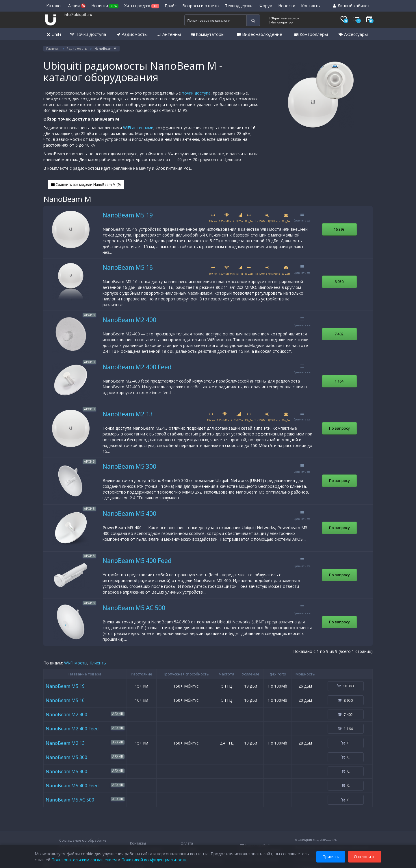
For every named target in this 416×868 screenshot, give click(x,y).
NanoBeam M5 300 (129, 466)
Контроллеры (311, 34)
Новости (287, 6)
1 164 (339, 381)
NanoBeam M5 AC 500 (134, 608)
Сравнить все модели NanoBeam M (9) (86, 185)
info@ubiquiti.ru (78, 14)
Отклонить (365, 856)
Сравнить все (302, 217)
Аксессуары (353, 34)
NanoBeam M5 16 (128, 267)
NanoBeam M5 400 (129, 514)
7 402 (339, 334)
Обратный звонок (284, 18)
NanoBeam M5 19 (128, 215)
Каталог (54, 6)
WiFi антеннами (138, 128)
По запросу (339, 428)
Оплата (187, 843)
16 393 (340, 229)
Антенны (169, 34)
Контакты (311, 6)
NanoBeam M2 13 (128, 414)
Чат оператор (281, 22)
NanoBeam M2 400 (129, 320)
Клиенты (98, 663)
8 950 (339, 282)
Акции (77, 6)
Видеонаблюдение (260, 34)
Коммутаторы (208, 34)
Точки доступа (88, 34)
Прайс (171, 6)
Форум (266, 6)
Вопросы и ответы (201, 6)
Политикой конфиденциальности (154, 859)
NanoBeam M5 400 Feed (137, 561)
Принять (331, 856)
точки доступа (196, 93)
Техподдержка (239, 6)
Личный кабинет (351, 6)
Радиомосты (132, 34)
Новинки (105, 6)
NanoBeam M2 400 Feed (137, 367)
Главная (53, 48)
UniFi (54, 34)
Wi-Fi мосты (76, 663)
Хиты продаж (142, 6)
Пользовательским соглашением (84, 859)
